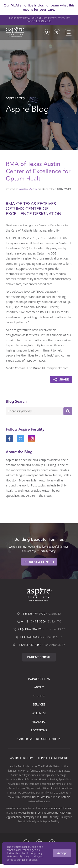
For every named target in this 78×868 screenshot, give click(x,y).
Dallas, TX (54, 622)
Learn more (44, 21)
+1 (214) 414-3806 (33, 622)
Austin (16, 797)
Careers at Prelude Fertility (39, 739)
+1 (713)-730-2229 (30, 629)
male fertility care (61, 808)
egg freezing (30, 813)
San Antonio (63, 797)
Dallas (36, 797)
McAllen (45, 797)
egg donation (14, 817)
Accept (62, 853)
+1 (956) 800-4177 (32, 637)
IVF (19, 813)
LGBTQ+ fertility (49, 817)
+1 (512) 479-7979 (33, 614)
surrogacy (29, 817)
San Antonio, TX (54, 645)
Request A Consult (39, 562)
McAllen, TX (54, 637)
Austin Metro (28, 189)
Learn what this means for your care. (49, 7)
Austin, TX (54, 614)
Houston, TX (53, 629)
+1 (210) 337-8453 (29, 645)
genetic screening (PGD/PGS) (54, 813)
